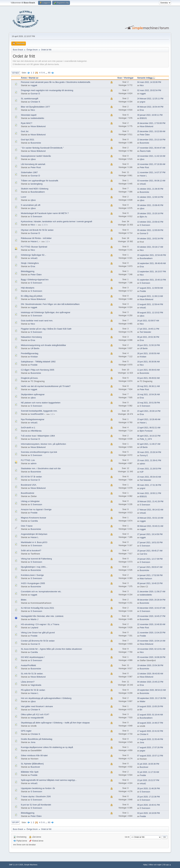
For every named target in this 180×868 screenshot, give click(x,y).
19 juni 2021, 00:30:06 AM (148, 362)
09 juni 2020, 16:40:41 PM (148, 805)
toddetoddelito (37, 118)
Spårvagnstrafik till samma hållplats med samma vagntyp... (49, 780)
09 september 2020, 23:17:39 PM (152, 698)
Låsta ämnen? (28, 682)
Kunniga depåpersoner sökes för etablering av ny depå (47, 747)
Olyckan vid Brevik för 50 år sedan (37, 230)
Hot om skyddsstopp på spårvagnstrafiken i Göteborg (46, 698)
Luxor (24, 197)
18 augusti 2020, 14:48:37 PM (150, 723)
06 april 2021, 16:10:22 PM (149, 436)
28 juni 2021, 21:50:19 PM (148, 345)
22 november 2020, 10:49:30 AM (151, 624)
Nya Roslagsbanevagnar (33, 419)
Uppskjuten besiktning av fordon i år (38, 788)
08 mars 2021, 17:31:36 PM (149, 485)
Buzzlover (35, 767)
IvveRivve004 (37, 414)
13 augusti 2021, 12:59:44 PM (150, 304)
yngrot (142, 102)
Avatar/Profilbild (28, 665)
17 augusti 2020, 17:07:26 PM (150, 747)
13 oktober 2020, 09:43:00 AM (150, 674)
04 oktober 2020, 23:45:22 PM (150, 682)
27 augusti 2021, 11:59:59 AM (150, 288)
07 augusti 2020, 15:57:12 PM (150, 756)
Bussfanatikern (38, 192)
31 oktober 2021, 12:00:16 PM (150, 197)
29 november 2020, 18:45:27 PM (151, 616)
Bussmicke (36, 143)
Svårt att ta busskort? (31, 550)
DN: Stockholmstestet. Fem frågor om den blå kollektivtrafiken (50, 304)
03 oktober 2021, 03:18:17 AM (150, 247)
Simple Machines (31, 865)
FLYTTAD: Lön (28, 460)
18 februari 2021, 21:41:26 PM (150, 501)
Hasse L (143, 176)
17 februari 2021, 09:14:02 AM (150, 510)
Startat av (34, 78)
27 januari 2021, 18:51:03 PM (150, 543)
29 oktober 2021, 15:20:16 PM (150, 214)
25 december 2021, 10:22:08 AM (151, 131)
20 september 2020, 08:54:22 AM (151, 690)
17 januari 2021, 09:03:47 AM (150, 567)
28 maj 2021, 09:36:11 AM (148, 386)
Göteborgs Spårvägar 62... (34, 255)
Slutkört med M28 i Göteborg (35, 189)
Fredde (143, 291)
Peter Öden (145, 135)
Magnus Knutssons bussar (34, 518)
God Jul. (25, 131)
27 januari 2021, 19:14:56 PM (150, 534)
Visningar (129, 78)
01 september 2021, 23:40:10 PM (152, 280)
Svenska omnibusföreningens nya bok (39, 452)
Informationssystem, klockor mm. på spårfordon (43, 444)
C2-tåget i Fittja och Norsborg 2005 (38, 370)
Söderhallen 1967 (29, 172)
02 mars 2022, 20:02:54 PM (149, 90)
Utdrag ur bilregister (30, 501)
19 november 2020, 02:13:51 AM (151, 649)
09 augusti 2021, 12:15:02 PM (150, 313)
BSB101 (143, 118)
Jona (33, 742)
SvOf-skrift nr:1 (28, 428)
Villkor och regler (155, 865)
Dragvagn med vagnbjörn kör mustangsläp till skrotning (47, 90)
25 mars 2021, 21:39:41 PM (149, 460)
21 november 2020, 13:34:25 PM (151, 633)
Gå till (127, 837)
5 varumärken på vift (31, 205)
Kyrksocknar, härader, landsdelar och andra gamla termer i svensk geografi (56, 221)
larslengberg (37, 184)
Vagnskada (36, 685)
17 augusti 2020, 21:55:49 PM (150, 739)
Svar (120, 78)
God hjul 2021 (28, 140)
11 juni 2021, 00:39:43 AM (148, 370)
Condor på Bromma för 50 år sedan (38, 641)
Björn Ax (143, 217)
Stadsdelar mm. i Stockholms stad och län (41, 468)
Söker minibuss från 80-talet (34, 755)
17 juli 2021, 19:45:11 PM (148, 329)
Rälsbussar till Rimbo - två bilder (36, 238)
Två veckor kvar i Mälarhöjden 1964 (38, 436)
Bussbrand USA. (29, 485)
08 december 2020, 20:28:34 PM (151, 600)
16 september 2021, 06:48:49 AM (151, 263)
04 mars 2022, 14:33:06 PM (149, 82)
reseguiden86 (37, 718)
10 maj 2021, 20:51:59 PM (149, 403)
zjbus (33, 159)
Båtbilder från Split (30, 772)
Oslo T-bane (27, 526)
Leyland (34, 628)
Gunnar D (35, 94)
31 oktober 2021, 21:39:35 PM (150, 189)
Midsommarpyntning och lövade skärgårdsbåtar (43, 345)
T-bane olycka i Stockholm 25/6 (36, 796)
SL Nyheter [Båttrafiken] (32, 764)
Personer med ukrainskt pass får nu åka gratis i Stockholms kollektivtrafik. (56, 82)
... (47, 73)
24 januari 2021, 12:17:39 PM (150, 559)
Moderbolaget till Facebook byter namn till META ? (45, 213)
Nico (142, 85)
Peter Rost (36, 167)
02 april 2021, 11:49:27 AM (149, 444)
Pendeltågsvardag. (30, 353)
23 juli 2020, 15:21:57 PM (148, 780)
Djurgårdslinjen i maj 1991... (34, 567)
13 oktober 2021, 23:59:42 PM (150, 222)
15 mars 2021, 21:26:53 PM (149, 469)
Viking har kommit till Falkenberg (36, 559)
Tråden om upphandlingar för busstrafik (40, 181)
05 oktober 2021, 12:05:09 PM (150, 230)
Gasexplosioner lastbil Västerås (36, 156)
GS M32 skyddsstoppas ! (33, 657)
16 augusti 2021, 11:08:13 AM (150, 296)
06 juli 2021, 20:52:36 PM (148, 337)
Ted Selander (146, 332)
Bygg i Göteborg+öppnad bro (35, 280)
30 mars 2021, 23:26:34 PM (149, 452)
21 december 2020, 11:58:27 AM (151, 592)
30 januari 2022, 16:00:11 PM (150, 115)
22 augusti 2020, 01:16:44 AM (150, 715)
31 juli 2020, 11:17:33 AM (148, 772)
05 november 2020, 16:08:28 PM (151, 657)
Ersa (142, 110)
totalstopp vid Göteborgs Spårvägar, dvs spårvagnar (46, 312)
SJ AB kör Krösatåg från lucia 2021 (38, 608)
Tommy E (144, 455)
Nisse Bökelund (38, 126)
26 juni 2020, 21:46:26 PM (148, 789)
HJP (142, 472)
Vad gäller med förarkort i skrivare (37, 706)
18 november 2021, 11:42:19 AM (151, 156)
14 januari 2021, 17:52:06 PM (150, 575)
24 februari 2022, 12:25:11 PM (150, 99)
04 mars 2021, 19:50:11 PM (149, 493)
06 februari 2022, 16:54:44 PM (150, 107)
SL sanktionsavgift (30, 99)
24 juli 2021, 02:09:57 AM (148, 321)
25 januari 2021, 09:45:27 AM (150, 551)
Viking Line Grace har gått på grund (38, 633)
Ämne (24, 78)
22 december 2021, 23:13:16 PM (151, 140)
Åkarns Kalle (145, 151)
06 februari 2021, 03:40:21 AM (150, 526)
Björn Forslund (146, 431)
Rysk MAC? (27, 123)
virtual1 (143, 184)
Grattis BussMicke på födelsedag (37, 739)
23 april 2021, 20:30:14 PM (149, 411)
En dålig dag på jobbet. (32, 296)
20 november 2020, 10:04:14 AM (151, 641)
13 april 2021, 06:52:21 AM (149, 428)
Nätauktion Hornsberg (31, 337)
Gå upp (15, 822)
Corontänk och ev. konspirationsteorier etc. (41, 592)
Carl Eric (144, 554)
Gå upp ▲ (167, 865)
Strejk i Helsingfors (30, 263)
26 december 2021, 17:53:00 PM (151, 123)
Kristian (34, 357)
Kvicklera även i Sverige (32, 575)
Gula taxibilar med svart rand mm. (37, 321)
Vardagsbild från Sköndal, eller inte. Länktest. (42, 616)
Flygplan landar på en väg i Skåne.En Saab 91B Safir (46, 329)
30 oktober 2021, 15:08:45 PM (150, 205)
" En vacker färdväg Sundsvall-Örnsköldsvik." (42, 148)
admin (34, 463)
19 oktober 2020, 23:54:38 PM (150, 665)
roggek (34, 85)
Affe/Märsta (36, 431)
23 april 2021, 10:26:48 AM (149, 419)
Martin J (34, 619)
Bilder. (24, 600)
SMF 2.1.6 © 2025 (16, 865)
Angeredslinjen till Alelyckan (34, 534)
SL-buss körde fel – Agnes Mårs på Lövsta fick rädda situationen (51, 649)
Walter (143, 701)
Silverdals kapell (29, 115)
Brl (141, 710)
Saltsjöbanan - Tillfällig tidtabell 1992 (38, 362)
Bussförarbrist (27, 493)
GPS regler (26, 731)
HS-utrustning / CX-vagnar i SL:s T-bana (40, 624)
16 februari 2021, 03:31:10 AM (150, 518)
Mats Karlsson (146, 579)
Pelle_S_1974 (146, 439)
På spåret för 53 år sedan (33, 690)
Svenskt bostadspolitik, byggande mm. (39, 411)
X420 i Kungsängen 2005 (33, 583)
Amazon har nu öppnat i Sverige (36, 509)
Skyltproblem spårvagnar (33, 394)
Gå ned (16, 73)
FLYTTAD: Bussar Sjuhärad (34, 247)
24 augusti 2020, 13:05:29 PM (150, 706)
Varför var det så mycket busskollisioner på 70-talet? (46, 386)
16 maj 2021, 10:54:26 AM (148, 395)
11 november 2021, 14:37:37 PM (151, 172)
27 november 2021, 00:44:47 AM (151, 148)
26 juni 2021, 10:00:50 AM (148, 353)
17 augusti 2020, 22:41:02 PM (150, 731)
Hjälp (145, 865)
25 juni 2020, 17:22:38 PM (148, 797)
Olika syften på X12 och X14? (35, 714)
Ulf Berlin (35, 348)
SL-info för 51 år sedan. (32, 674)
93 (49, 73)
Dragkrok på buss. (30, 378)
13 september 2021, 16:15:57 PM (152, 272)
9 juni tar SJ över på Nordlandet (36, 805)
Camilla (34, 521)
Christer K (35, 102)
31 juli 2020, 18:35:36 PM (148, 764)
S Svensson (36, 216)
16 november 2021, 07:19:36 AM (151, 164)
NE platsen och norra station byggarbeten (41, 403)
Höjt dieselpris (28, 288)
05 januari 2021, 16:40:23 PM (150, 583)
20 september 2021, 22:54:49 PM (152, 255)
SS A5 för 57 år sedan (31, 477)
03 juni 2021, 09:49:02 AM (148, 378)
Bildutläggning (28, 271)
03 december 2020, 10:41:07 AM (151, 608)
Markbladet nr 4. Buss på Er (34, 542)
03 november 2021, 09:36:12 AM (151, 181)
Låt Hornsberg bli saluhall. (33, 164)
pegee (142, 751)
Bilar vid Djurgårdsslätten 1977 (36, 107)
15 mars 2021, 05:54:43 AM (149, 477)
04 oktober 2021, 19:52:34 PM (150, 239)
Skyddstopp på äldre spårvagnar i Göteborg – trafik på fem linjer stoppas (55, 723)
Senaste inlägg (146, 78)
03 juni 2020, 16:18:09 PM (148, 813)
